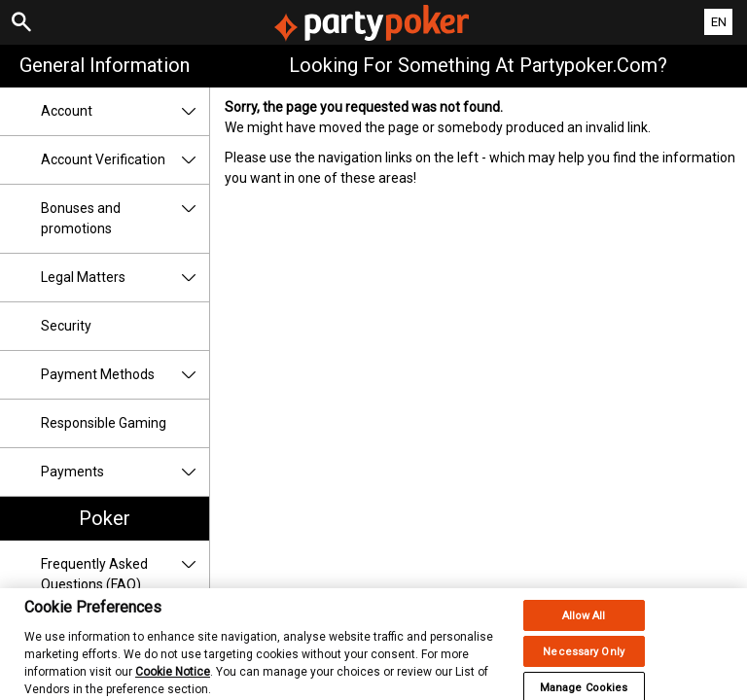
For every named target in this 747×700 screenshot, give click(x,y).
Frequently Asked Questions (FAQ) (125, 575)
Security (66, 326)
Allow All (584, 625)
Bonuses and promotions (125, 219)
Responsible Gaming (104, 423)
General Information (105, 65)
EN (719, 22)
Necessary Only (584, 661)
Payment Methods (125, 375)
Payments (125, 472)
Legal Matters (125, 278)
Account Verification (125, 160)
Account (125, 111)
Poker (105, 518)
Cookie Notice (173, 681)
